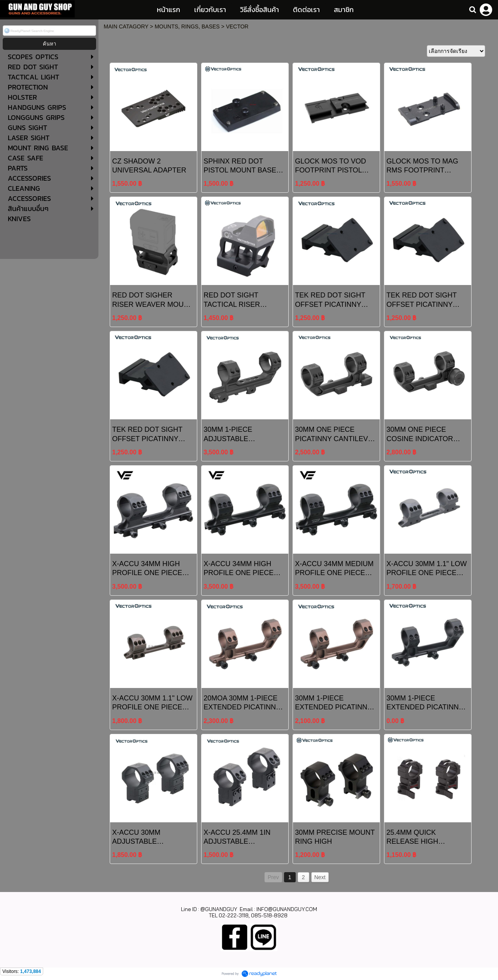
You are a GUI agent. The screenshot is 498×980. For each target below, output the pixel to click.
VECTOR (237, 26)
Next (320, 877)
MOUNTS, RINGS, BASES (187, 26)
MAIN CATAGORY (126, 26)
